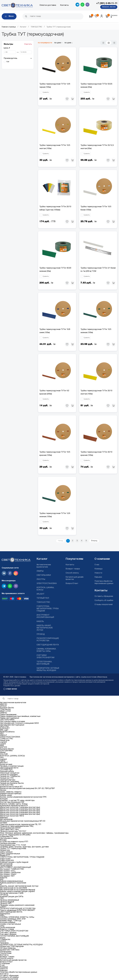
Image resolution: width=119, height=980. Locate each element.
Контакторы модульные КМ (12, 802)
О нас (97, 565)
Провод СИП (6, 904)
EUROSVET (5, 728)
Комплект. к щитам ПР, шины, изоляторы (17, 801)
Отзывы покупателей (104, 605)
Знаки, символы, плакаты (11, 792)
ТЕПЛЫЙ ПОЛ (43, 598)
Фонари (3, 840)
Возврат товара (73, 569)
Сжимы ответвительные (10, 924)
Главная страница (9, 27)
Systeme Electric (7, 708)
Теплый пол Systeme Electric (12, 783)
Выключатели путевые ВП (11, 787)
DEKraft (3, 706)
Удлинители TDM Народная (12, 946)
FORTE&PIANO (6, 751)
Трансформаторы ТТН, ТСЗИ (13, 845)
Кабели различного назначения (13, 883)
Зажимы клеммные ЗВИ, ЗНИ (13, 919)
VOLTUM (4, 754)
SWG (2, 916)
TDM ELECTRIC (36, 27)
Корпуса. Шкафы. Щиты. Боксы (14, 804)
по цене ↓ (69, 43)
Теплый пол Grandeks (9, 775)
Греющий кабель (7, 771)
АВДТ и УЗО (5, 711)
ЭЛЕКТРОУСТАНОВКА (47, 584)
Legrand (3, 742)
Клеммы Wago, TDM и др (11, 921)
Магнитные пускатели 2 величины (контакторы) (20, 809)
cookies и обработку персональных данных (74, 680)
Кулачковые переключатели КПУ (14, 806)
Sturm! (3, 938)
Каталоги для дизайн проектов (13, 960)
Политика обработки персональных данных (19, 972)
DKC (2, 758)
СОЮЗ (3, 941)
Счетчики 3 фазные (8, 934)
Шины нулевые (6, 852)
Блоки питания (6, 764)
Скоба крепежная (8, 928)
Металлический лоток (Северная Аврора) (18, 890)
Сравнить (46, 92)
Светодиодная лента (9, 768)
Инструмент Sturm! (8, 874)
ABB (2, 746)
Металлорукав (6, 819)
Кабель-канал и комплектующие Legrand (17, 892)
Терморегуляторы (8, 780)
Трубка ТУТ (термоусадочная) (13, 849)
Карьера (98, 577)
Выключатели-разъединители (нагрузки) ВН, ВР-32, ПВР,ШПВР (27, 789)
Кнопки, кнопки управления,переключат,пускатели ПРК (23, 797)
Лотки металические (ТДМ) (12, 893)
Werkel (3, 752)
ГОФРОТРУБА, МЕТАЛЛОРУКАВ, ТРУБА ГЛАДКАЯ (48, 609)
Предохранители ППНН (10, 828)
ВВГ (2, 880)
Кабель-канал (6, 795)
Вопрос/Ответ (72, 584)
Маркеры (4, 818)
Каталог (23, 27)
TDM (8, 62)
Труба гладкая (6, 866)
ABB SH (3, 704)
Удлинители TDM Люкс (10, 950)
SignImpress (5, 914)
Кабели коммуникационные (12, 881)
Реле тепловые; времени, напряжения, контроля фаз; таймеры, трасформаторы (34, 833)
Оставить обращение (104, 596)
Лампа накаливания (8, 715)
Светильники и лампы (9, 838)
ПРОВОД (41, 634)
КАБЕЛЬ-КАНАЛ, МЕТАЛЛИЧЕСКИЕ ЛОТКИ (45, 628)
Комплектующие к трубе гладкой (14, 862)
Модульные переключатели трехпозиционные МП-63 (23, 821)
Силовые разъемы (8, 843)
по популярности (45, 43)
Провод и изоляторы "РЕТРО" (13, 831)
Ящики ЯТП (5, 855)
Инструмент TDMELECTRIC (12, 869)
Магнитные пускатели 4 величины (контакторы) (20, 813)
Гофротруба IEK (7, 861)
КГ (1, 885)
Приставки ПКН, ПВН (9, 830)
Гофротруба (5, 859)
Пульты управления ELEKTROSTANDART (17, 910)
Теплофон (4, 943)
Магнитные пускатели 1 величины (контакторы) (20, 807)
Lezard (3, 744)
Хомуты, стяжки (7, 929)
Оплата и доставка (48, 5)
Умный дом (5, 740)
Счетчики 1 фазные (8, 933)
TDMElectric (5, 940)
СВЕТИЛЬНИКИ (44, 575)
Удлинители (5, 850)
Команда (98, 569)
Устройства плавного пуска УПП (14, 842)
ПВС (2, 898)
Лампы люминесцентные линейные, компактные (20, 716)
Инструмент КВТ (7, 876)
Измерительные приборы (11, 794)
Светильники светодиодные (12, 725)
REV (2, 734)
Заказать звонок (109, 7)
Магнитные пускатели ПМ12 (12, 816)
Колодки (4, 799)
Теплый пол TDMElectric (10, 776)
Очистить (28, 44)
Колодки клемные (8, 922)
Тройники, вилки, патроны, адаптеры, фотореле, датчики (24, 847)
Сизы (2, 926)
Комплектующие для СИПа (12, 897)
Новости (98, 573)
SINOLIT (4, 735)
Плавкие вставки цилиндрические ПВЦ (17, 826)
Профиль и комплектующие (12, 766)
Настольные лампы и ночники (12, 722)
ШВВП (3, 907)
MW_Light (4, 730)
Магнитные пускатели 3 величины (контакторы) (20, 811)
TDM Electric (5, 710)
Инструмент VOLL (8, 871)
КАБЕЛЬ (40, 622)
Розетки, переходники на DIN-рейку (15, 835)
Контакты (64, 5)
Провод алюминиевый (9, 900)
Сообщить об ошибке (104, 600)
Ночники (4, 823)
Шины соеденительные (10, 854)
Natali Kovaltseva (7, 732)
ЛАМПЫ (40, 571)
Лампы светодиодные (10, 718)
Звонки (3, 790)
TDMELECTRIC (6, 739)
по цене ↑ (58, 43)
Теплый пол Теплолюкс (10, 782)
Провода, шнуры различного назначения (17, 905)
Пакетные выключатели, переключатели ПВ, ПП (20, 825)
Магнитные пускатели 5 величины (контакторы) (20, 814)
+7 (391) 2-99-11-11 (107, 3)
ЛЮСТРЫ (41, 579)
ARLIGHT (40, 594)
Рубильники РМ (6, 837)
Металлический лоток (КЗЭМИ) (13, 888)
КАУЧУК (4, 747)
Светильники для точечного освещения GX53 (19, 723)
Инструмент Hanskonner (10, 873)
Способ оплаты (72, 573)
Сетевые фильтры (8, 948)
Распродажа (6, 952)
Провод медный (7, 902)
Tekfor (3, 761)
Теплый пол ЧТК (7, 778)
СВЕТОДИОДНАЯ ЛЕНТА (48, 645)
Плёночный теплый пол (10, 773)
